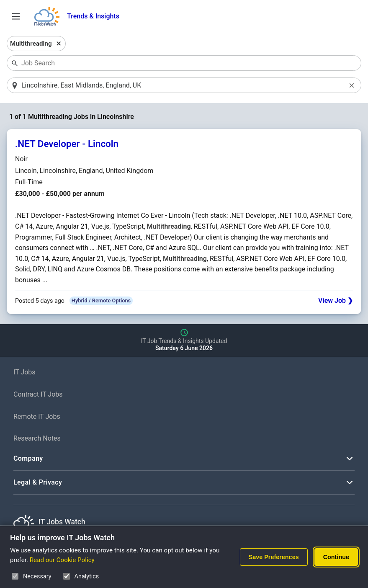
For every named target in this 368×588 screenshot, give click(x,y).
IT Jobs (24, 372)
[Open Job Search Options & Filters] (16, 16)
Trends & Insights (93, 16)
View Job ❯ (336, 300)
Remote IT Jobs (37, 416)
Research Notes (37, 438)
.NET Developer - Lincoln (67, 144)
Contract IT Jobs (38, 394)
